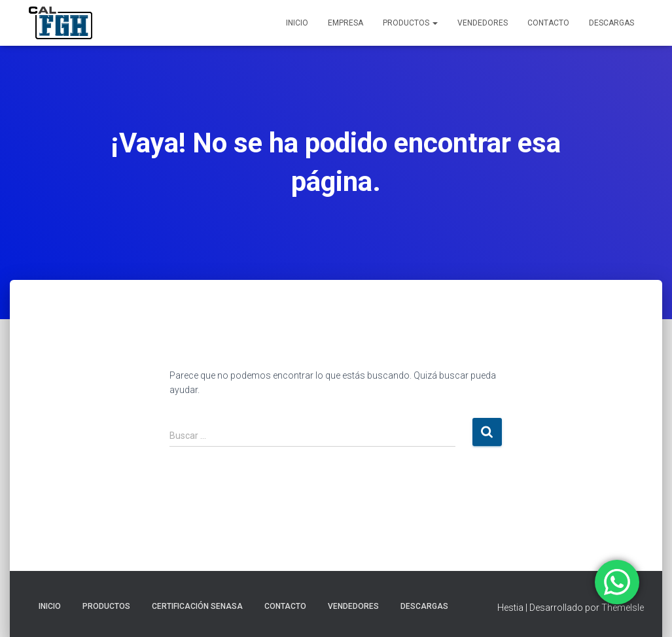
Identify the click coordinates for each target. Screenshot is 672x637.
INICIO (297, 23)
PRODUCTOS (410, 23)
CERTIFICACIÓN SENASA (197, 606)
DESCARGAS (611, 23)
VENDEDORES (483, 23)
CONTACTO (548, 23)
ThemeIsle (623, 608)
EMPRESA (345, 23)
